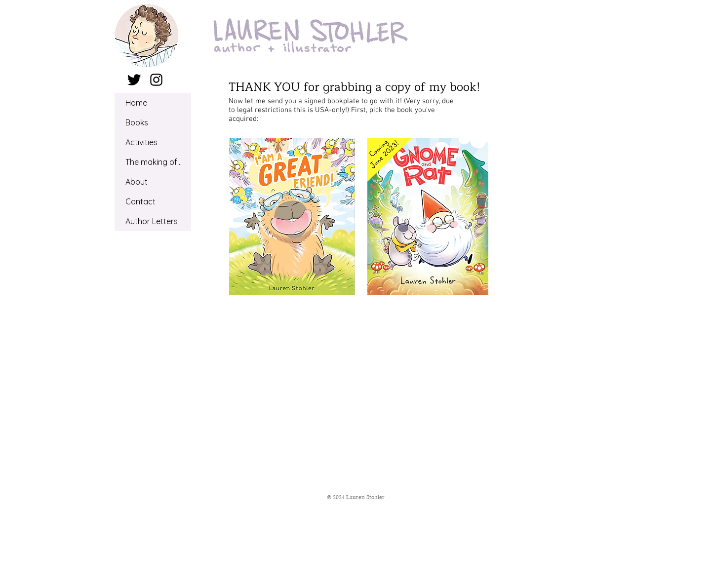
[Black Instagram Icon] (156, 80)
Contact (140, 201)
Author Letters (152, 221)
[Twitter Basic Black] (134, 80)
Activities (141, 142)
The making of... (154, 162)
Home (136, 103)
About (137, 182)
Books (137, 122)
